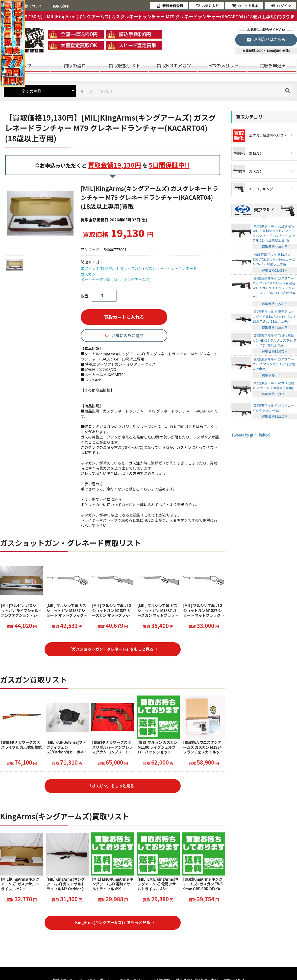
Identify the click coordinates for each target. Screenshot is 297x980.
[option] (41, 213)
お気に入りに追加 (127, 335)
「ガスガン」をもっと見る (111, 787)
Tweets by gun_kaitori (251, 435)
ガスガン (135, 268)
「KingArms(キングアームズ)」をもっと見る (111, 925)
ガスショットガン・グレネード (171, 268)
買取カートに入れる (124, 317)
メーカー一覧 (92, 279)
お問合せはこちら (270, 39)
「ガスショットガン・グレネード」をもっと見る (111, 650)
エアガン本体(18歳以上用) (103, 268)
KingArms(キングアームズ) (128, 279)
